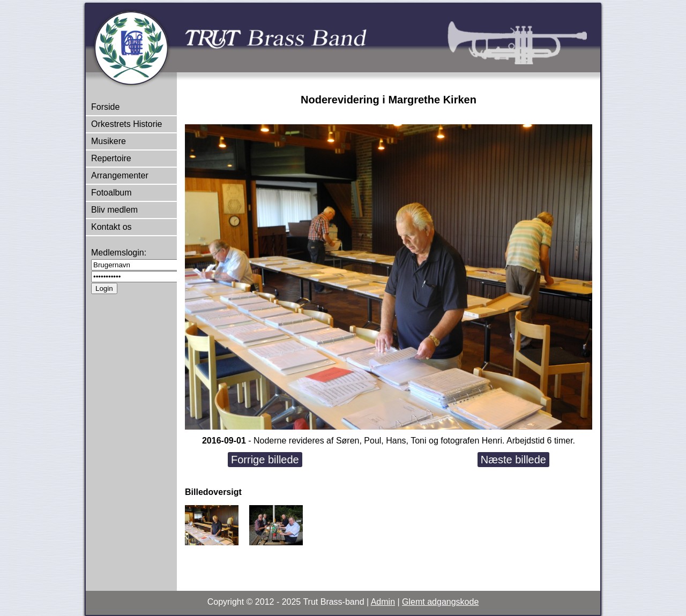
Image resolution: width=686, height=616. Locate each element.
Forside (105, 107)
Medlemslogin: (119, 253)
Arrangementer (120, 175)
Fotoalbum (111, 193)
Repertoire (111, 158)
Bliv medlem (114, 210)
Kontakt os (111, 227)
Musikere (109, 141)
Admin (383, 602)
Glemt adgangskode (440, 602)
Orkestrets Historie (126, 124)
